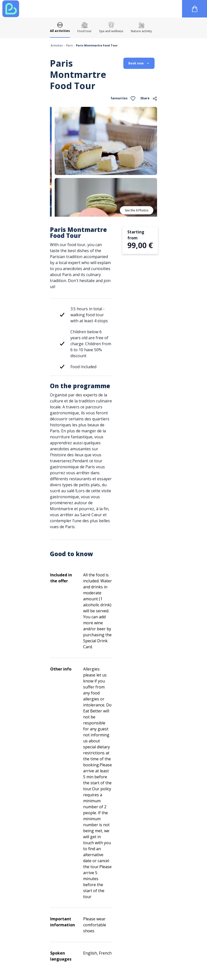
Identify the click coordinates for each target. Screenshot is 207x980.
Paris (69, 45)
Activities (57, 45)
